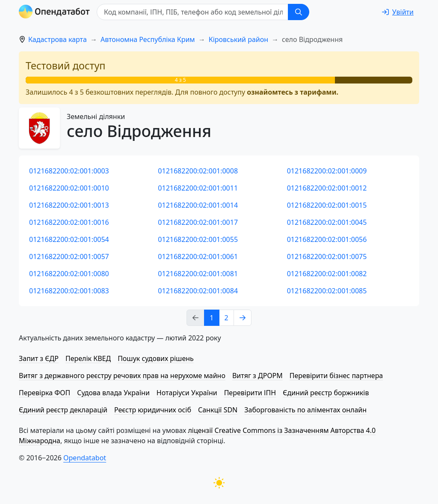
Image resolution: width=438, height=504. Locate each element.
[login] (398, 12)
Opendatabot (85, 458)
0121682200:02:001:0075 (327, 256)
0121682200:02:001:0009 (327, 171)
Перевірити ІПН (250, 393)
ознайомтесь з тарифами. (293, 92)
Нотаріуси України (187, 393)
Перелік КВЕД (88, 358)
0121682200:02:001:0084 (198, 291)
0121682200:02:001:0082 (327, 274)
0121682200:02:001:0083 (69, 291)
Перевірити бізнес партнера (336, 376)
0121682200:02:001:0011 (198, 188)
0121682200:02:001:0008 (198, 171)
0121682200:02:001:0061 (198, 256)
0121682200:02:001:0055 (198, 239)
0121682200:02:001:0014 (198, 205)
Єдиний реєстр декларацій (63, 410)
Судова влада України (113, 393)
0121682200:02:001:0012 (327, 188)
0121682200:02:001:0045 (327, 222)
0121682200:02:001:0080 (69, 274)
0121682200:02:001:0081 (198, 274)
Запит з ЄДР (39, 358)
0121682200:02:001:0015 (327, 205)
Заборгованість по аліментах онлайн (305, 410)
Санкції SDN (218, 410)
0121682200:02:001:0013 (69, 205)
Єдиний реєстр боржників (326, 393)
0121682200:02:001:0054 (69, 239)
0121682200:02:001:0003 (69, 171)
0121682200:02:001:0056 (327, 239)
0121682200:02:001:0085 (327, 291)
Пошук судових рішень (156, 358)
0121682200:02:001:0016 (69, 222)
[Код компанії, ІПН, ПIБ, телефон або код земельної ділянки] (192, 12)
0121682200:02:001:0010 (69, 188)
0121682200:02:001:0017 (198, 222)
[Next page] (243, 318)
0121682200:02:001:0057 (69, 256)
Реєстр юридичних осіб (153, 410)
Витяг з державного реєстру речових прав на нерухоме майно (122, 376)
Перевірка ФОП (44, 393)
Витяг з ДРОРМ (257, 376)
